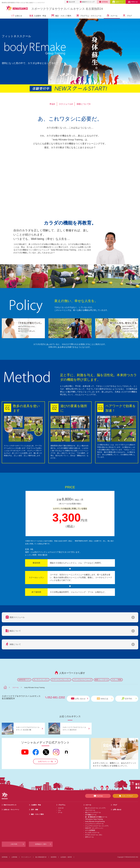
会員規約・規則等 (66, 857)
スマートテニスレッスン (61, 680)
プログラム (62, 805)
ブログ (127, 16)
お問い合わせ (79, 699)
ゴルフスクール (90, 810)
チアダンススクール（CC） (94, 835)
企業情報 (14, 857)
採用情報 (103, 2)
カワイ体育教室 (90, 830)
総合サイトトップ (87, 2)
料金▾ (52, 104)
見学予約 (129, 699)
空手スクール (89, 837)
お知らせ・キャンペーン (11, 810)
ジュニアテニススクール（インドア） (97, 826)
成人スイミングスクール (93, 813)
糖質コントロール (102, 680)
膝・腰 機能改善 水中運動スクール (96, 817)
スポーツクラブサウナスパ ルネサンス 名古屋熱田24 (67, 9)
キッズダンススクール (92, 833)
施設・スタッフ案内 (61, 16)
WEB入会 (133, 2)
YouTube (98, 796)
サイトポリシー (26, 857)
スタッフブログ (125, 796)
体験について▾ (83, 104)
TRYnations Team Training (94, 819)
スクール (112, 16)
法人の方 (71, 2)
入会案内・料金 (38, 16)
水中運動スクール (91, 815)
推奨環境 (54, 857)
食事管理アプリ (24, 680)
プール (60, 813)
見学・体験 (34, 810)
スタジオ (61, 808)
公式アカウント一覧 (45, 761)
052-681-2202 (56, 697)
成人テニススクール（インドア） (96, 808)
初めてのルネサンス (10, 805)
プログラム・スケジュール (89, 16)
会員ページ (118, 2)
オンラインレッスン (41, 680)
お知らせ (16, 16)
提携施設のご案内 (41, 844)
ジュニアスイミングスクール (94, 824)
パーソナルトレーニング (82, 680)
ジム (59, 810)
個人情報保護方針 (41, 857)
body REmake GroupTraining (95, 821)
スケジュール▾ (66, 104)
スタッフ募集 (117, 680)
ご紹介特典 (14, 844)
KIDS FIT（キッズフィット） (94, 828)
